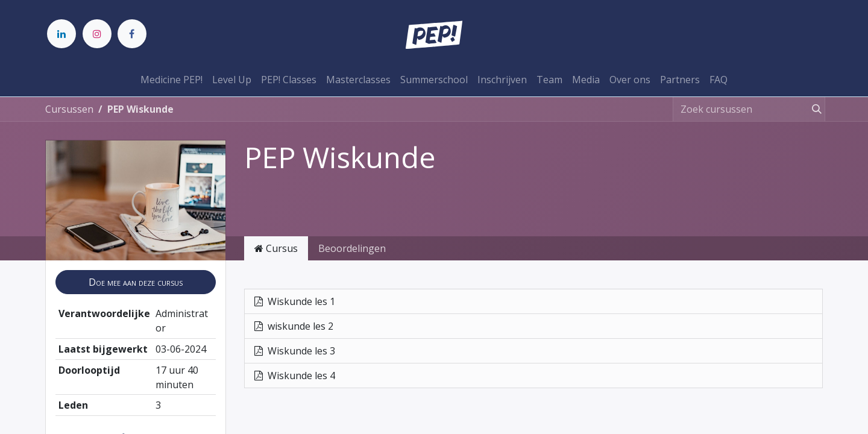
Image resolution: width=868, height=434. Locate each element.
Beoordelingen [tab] (352, 248)
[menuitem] (171, 80)
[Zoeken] (814, 109)
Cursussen (69, 109)
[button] (136, 282)
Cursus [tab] (276, 248)
